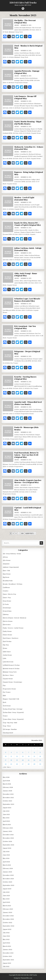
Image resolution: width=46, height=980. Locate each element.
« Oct (5, 767)
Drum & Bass (7, 611)
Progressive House (9, 689)
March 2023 (7, 906)
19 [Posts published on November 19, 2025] (17, 760)
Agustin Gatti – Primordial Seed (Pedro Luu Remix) (28, 403)
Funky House (7, 631)
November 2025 (8, 798)
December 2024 (8, 835)
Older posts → (30, 533)
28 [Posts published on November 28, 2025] (29, 764)
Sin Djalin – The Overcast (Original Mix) (25, 22)
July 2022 (6, 933)
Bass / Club (6, 571)
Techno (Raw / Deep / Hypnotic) (13, 712)
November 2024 (8, 838)
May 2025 (6, 818)
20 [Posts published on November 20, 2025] (23, 760)
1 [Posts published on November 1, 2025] (34, 749)
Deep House (7, 601)
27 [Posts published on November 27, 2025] (23, 764)
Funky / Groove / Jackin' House (13, 628)
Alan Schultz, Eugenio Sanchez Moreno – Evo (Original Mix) (28, 481)
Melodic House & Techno (11, 669)
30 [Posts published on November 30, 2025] (40, 764)
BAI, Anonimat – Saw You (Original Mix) (25, 327)
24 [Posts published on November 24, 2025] (6, 764)
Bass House (7, 574)
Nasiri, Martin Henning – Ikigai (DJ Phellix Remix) (28, 123)
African (5, 557)
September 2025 (8, 804)
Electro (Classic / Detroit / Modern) (14, 618)
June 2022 (6, 936)
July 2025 (6, 811)
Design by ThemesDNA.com (23, 978)
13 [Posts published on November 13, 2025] (23, 756)
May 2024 (6, 858)
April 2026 (6, 781)
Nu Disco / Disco (8, 675)
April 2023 (6, 902)
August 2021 (7, 963)
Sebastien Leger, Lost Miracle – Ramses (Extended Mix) (28, 300)
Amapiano (6, 564)
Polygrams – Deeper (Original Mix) (27, 353)
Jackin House (7, 655)
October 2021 (7, 956)
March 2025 (7, 825)
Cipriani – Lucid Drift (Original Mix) (28, 509)
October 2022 (7, 923)
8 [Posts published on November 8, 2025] (34, 752)
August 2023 (7, 889)
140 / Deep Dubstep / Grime (12, 554)
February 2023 (8, 909)
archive (17, 25)
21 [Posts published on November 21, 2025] (29, 760)
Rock (4, 702)
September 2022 (8, 926)
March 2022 (7, 946)
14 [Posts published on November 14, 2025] (29, 756)
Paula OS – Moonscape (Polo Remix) (26, 429)
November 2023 (8, 879)
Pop (4, 685)
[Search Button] (23, 9)
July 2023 (6, 892)
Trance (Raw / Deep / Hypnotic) (13, 719)
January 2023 (7, 912)
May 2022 (6, 939)
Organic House (8, 679)
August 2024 (7, 848)
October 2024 (7, 841)
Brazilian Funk (8, 581)
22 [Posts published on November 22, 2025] (34, 760)
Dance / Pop (7, 598)
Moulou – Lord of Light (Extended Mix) (24, 199)
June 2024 (6, 855)
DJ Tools (6, 604)
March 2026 (7, 784)
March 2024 (7, 865)
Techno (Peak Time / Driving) (13, 709)
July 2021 (6, 966)
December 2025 (8, 794)
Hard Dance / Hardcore (11, 638)
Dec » (9, 767)
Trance (5, 716)
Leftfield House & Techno (11, 665)
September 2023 (8, 885)
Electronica (7, 625)
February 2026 (8, 787)
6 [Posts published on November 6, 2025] (23, 752)
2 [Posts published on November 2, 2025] (40, 749)
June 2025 (6, 814)
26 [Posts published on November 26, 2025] (17, 764)
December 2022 (8, 916)
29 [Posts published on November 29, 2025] (34, 764)
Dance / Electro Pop (9, 594)
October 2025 (7, 801)
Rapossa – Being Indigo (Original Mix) (29, 173)
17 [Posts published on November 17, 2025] (6, 760)
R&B (4, 696)
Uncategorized (8, 733)
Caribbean (6, 587)
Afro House (7, 560)
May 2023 (6, 899)
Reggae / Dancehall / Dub (11, 699)
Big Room (6, 577)
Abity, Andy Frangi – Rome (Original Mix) (26, 275)
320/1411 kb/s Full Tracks (23, 3)
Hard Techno (7, 641)
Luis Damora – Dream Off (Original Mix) (25, 98)
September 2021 (8, 960)
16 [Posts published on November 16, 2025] (40, 756)
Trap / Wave (7, 726)
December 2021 (8, 953)
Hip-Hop (6, 645)
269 (22, 533)
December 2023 (8, 875)
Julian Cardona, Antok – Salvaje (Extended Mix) (28, 249)
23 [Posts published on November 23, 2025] (40, 760)
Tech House (7, 706)
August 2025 (7, 808)
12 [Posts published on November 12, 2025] (17, 756)
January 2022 (7, 950)
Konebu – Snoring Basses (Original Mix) (25, 378)
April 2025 (6, 821)
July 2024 (6, 852)
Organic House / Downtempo (12, 682)
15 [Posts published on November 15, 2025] (34, 756)
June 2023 (6, 896)
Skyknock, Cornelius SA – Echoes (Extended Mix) (29, 148)
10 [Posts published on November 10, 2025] (6, 756)
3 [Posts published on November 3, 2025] (6, 752)
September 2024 (8, 845)
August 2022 (7, 929)
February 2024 (8, 868)
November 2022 (8, 919)
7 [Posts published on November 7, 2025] (29, 752)
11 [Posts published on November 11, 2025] (11, 756)
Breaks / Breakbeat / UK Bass (13, 584)
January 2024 (7, 872)
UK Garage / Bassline (10, 729)
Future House (7, 635)
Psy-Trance (7, 692)
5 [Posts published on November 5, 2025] (17, 752)
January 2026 (7, 791)
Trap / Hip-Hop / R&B (10, 723)
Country (6, 591)
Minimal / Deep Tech (10, 672)
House (5, 648)
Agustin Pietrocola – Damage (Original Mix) (27, 72)
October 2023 (7, 882)
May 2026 (6, 777)
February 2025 (8, 828)
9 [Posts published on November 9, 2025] (40, 752)
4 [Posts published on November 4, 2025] (11, 752)
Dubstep (6, 614)
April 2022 (6, 943)
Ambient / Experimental (11, 567)
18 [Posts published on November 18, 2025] (11, 760)
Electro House (8, 621)
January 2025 (7, 831)
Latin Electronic (8, 662)
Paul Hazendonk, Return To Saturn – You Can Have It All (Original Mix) (26, 455)
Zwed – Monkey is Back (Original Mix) (28, 47)
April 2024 (6, 862)
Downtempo (7, 608)
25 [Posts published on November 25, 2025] (11, 764)
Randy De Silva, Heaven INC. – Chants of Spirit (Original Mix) (28, 224)
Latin (4, 658)
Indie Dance (7, 652)
